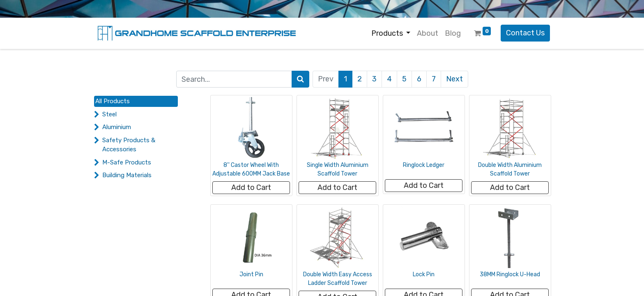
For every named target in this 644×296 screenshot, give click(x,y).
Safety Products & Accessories (129, 145)
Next (454, 79)
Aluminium (117, 127)
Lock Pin (424, 274)
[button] (251, 188)
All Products (113, 101)
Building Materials (127, 175)
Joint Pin (251, 274)
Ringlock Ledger (424, 165)
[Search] (300, 79)
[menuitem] (428, 34)
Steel (109, 114)
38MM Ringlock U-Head (510, 274)
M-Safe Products (127, 162)
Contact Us (525, 33)
